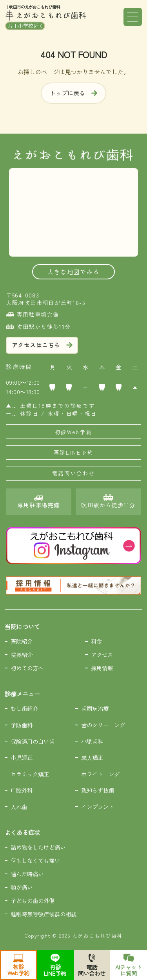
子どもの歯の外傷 (33, 900)
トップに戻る (73, 93)
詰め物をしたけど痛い (38, 847)
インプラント (98, 807)
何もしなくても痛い (35, 860)
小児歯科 (92, 741)
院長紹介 (22, 654)
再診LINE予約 (74, 452)
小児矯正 (22, 757)
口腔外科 (22, 790)
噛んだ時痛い (27, 874)
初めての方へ (27, 668)
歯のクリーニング (103, 725)
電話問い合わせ (74, 473)
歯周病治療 (95, 708)
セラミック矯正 (30, 774)
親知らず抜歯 (98, 790)
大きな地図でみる (73, 272)
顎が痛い (22, 887)
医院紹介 (22, 641)
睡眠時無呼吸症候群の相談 (44, 914)
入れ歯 (19, 807)
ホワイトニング (100, 774)
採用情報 (102, 668)
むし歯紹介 (24, 708)
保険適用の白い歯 (33, 741)
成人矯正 (92, 757)
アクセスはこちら (42, 345)
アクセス (102, 654)
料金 (96, 641)
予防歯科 (22, 725)
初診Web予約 (74, 432)
